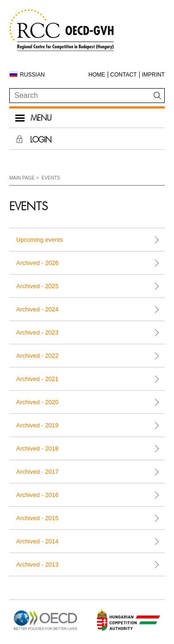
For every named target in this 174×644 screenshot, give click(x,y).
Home (97, 75)
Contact (124, 75)
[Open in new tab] (45, 630)
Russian (32, 75)
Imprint (153, 75)
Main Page (22, 178)
